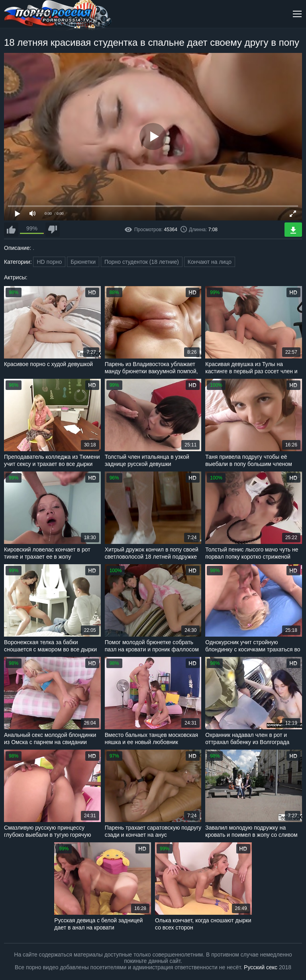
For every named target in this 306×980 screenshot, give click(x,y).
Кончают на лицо (210, 262)
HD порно (49, 262)
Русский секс (261, 967)
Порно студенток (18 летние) (142, 262)
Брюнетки (83, 262)
